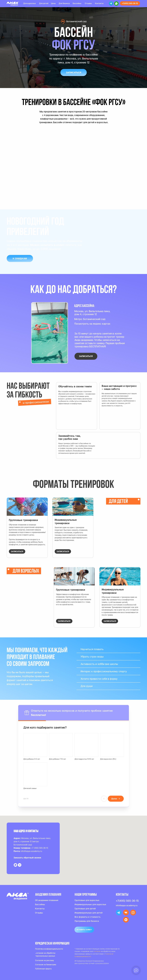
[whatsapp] (15, 865)
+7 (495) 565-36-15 (40, 848)
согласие (97, 951)
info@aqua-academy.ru (31, 851)
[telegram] (20, 865)
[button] (74, 72)
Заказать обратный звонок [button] (27, 858)
